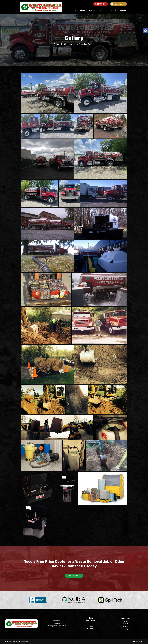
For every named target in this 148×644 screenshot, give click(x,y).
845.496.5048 (101, 4)
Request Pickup (74, 576)
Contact (123, 10)
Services (92, 10)
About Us (126, 624)
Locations (112, 10)
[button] (146, 31)
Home (74, 10)
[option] (38, 600)
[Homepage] (41, 11)
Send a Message (118, 4)
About (82, 10)
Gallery (102, 10)
